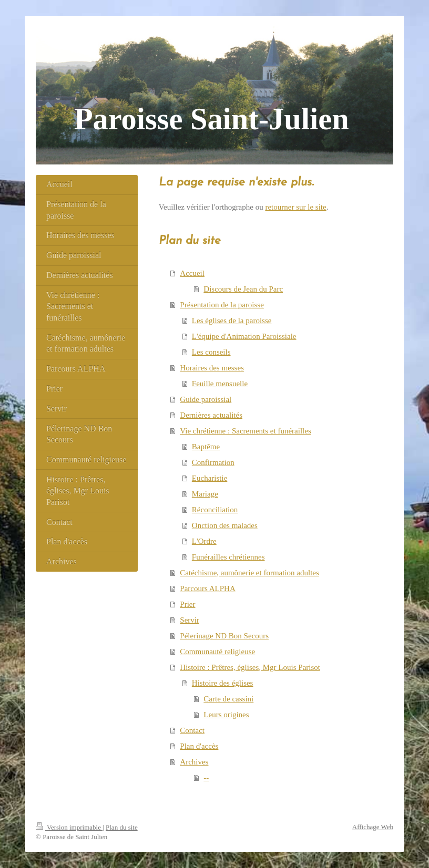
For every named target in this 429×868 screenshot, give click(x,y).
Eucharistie (210, 478)
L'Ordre (204, 541)
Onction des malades (225, 525)
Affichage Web (373, 827)
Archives (194, 762)
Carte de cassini (228, 699)
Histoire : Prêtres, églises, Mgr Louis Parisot (250, 667)
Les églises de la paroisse (232, 321)
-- (206, 778)
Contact (192, 730)
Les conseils (211, 352)
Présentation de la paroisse (222, 305)
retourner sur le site (295, 207)
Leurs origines (226, 715)
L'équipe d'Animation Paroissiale (244, 336)
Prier (187, 604)
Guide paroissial (206, 399)
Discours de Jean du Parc (243, 289)
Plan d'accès (199, 746)
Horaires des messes (212, 368)
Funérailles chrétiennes (228, 557)
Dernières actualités (211, 415)
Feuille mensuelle (220, 384)
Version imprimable (69, 827)
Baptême (206, 447)
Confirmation (213, 462)
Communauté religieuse (217, 652)
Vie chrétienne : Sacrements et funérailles (245, 431)
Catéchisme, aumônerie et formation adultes (249, 573)
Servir (190, 620)
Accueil (192, 273)
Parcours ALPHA (207, 588)
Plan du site (122, 827)
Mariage (205, 494)
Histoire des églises (223, 683)
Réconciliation (215, 510)
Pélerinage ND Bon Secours (224, 636)
